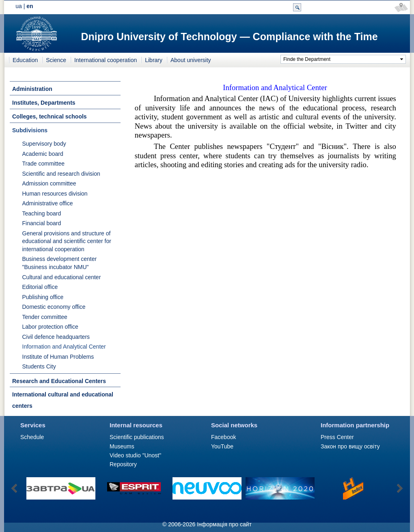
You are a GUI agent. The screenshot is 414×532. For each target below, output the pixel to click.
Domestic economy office (54, 307)
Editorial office (40, 287)
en (30, 6)
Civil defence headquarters (56, 337)
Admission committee (49, 183)
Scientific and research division (61, 174)
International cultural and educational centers (63, 400)
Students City (39, 366)
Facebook (223, 437)
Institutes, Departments (44, 103)
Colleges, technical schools (50, 116)
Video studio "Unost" (135, 455)
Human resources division (55, 194)
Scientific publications (137, 437)
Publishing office (43, 297)
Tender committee (45, 317)
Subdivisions (30, 130)
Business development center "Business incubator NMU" (60, 263)
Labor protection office (50, 327)
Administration (32, 89)
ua (19, 6)
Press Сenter (337, 437)
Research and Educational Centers (59, 381)
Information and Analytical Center (64, 347)
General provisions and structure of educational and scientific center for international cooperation (67, 241)
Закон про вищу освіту (350, 446)
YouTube (222, 446)
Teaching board (42, 213)
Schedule (32, 437)
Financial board (42, 223)
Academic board (43, 154)
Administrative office (48, 203)
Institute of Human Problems (58, 357)
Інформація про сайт (224, 524)
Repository (123, 464)
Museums (122, 446)
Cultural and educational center (62, 277)
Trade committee (44, 164)
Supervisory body (44, 144)
